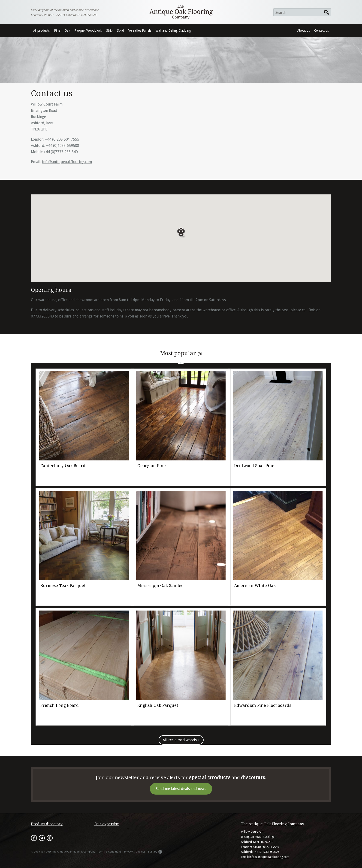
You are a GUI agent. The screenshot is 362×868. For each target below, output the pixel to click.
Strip (109, 30)
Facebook (34, 838)
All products (41, 30)
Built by (155, 852)
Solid (121, 30)
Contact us (321, 30)
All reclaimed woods (180, 740)
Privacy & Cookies (135, 852)
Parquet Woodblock (88, 30)
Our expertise (107, 824)
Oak (67, 30)
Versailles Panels (140, 30)
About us (304, 30)
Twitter (42, 838)
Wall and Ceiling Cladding (173, 30)
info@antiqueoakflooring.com (67, 162)
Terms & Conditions (110, 852)
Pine (57, 30)
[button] (181, 233)
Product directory (47, 824)
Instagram (50, 838)
